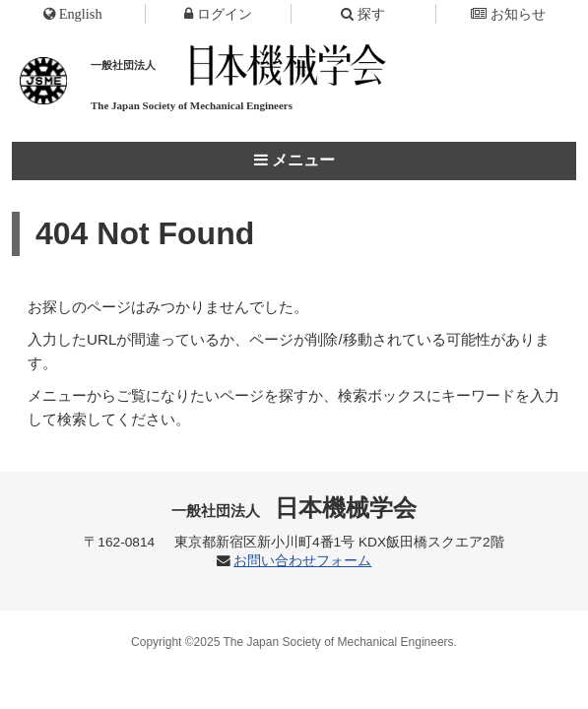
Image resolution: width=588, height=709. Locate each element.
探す (363, 14)
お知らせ (508, 14)
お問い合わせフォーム (302, 561)
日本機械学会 (294, 508)
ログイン (218, 14)
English (73, 14)
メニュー (294, 160)
